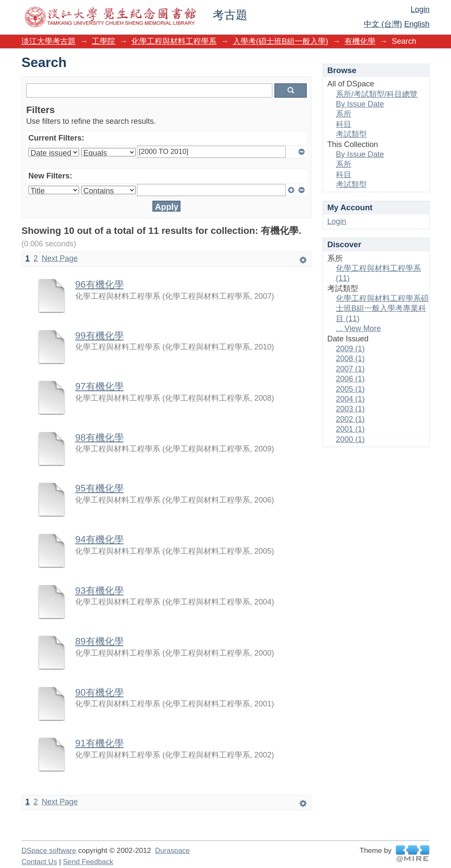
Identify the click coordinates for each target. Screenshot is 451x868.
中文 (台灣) (383, 24)
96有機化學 (99, 284)
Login (420, 9)
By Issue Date (360, 104)
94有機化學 (99, 539)
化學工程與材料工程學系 (174, 41)
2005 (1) (350, 389)
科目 (344, 124)
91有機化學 (99, 743)
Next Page (60, 258)
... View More (358, 328)
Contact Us (39, 862)
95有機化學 (99, 488)
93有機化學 (99, 590)
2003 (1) (350, 409)
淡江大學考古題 (49, 41)
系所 (344, 114)
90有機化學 (99, 692)
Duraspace (172, 851)
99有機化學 (99, 336)
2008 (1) (350, 359)
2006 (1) (350, 379)
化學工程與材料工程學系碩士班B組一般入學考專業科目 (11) (382, 308)
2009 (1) (350, 349)
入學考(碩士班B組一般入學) (280, 41)
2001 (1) (350, 429)
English (417, 24)
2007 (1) (350, 369)
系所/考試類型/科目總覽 (377, 94)
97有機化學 (99, 386)
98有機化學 (99, 437)
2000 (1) (350, 439)
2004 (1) (350, 399)
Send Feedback (88, 862)
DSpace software (49, 851)
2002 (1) (350, 419)
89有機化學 (99, 641)
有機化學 (360, 41)
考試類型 (351, 134)
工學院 (104, 41)
